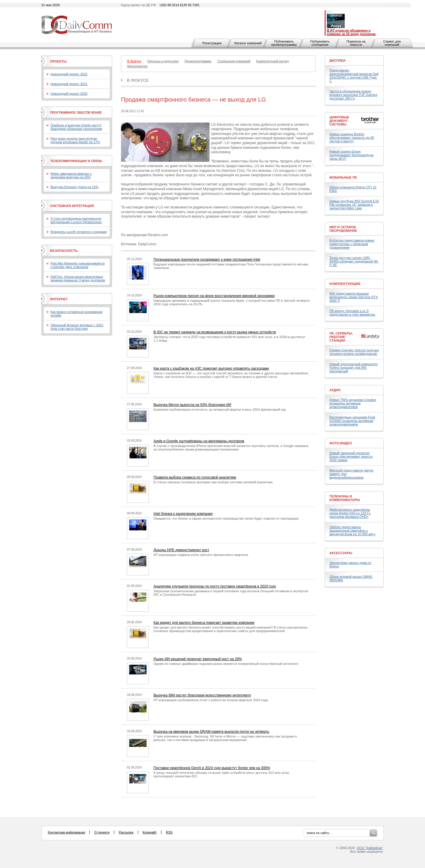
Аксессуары (341, 553)
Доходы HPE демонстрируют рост (181, 550)
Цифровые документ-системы (339, 121)
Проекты (58, 61)
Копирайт (150, 832)
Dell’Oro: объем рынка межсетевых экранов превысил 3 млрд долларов (78, 278)
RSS (169, 832)
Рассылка (126, 832)
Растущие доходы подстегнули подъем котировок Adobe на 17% (75, 140)
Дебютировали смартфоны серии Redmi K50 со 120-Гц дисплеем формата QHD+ (350, 513)
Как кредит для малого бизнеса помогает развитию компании (204, 623)
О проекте (102, 832)
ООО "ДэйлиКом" (370, 848)
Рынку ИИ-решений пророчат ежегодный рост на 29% (198, 659)
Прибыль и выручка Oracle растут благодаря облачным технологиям (76, 127)
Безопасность (64, 251)
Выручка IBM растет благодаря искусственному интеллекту (202, 695)
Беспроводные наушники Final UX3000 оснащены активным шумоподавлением (352, 421)
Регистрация (212, 43)
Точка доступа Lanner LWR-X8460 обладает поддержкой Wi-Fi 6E (354, 261)
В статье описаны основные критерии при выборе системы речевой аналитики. (213, 482)
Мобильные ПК (343, 177)
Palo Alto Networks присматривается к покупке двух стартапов (78, 265)
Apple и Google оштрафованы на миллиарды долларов (199, 441)
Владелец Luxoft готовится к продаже (79, 232)
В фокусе (138, 80)
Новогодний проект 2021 (69, 84)
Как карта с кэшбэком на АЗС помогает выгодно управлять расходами (211, 368)
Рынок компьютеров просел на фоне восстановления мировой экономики (214, 296)
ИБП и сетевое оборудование (343, 229)
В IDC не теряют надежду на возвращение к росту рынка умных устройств (215, 332)
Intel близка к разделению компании (183, 514)
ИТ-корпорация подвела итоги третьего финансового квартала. (201, 555)
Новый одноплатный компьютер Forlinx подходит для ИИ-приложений (353, 368)
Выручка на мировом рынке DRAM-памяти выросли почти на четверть (211, 732)
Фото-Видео (341, 443)
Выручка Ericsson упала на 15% (74, 187)
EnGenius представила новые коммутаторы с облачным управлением (352, 244)
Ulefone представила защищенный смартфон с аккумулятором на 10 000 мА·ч (352, 531)
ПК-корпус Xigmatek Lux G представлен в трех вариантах (352, 313)
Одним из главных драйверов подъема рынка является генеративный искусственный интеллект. (226, 664)
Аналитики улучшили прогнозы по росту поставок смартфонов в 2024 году (215, 586)
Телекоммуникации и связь (76, 161)
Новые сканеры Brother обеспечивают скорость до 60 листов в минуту (352, 138)
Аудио (335, 390)
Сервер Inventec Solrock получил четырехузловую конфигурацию (354, 352)
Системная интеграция (72, 206)
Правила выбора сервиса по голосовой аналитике (195, 477)
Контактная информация (66, 832)
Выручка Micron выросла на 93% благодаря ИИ (192, 405)
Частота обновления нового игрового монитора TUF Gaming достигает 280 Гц (353, 95)
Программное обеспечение (76, 112)
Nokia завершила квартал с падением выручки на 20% (71, 175)
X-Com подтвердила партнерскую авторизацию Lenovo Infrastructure (76, 220)
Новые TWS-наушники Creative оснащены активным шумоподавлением (353, 403)
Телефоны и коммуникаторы (345, 498)
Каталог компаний (248, 43)
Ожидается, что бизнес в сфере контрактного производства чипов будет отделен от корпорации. (226, 518)
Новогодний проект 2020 (69, 94)
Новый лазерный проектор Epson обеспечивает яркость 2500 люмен (351, 456)
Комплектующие (345, 284)
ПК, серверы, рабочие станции (341, 337)
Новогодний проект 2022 (69, 74)
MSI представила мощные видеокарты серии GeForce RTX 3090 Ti (354, 297)
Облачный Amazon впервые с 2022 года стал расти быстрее (77, 327)
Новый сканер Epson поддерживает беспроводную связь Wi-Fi (352, 155)
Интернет (59, 299)
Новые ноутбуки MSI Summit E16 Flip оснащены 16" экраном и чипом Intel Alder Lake (354, 205)
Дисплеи (337, 61)
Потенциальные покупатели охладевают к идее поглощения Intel (207, 260)
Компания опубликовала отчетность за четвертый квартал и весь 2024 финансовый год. (220, 409)
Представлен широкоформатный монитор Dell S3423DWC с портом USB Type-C (354, 76)
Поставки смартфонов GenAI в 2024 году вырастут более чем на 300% (212, 768)
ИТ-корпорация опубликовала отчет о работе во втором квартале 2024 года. (211, 700)
